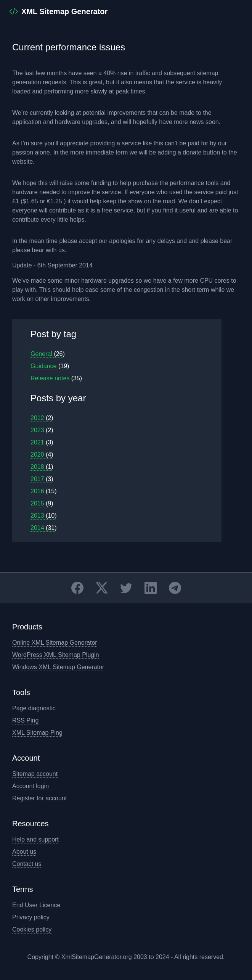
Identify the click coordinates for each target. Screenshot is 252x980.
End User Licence (36, 905)
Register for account (39, 798)
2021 (42, 442)
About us (24, 852)
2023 (42, 430)
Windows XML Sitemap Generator (58, 667)
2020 (42, 455)
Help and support (35, 839)
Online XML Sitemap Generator (55, 643)
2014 (44, 528)
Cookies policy (32, 929)
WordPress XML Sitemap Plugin (56, 655)
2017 (42, 479)
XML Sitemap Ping (37, 733)
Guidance (50, 366)
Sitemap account (35, 774)
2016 (44, 491)
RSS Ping (25, 720)
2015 (42, 503)
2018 (42, 467)
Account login (30, 786)
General (48, 354)
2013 (44, 516)
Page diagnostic (34, 708)
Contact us (27, 864)
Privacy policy (31, 917)
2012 (42, 418)
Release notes (56, 378)
